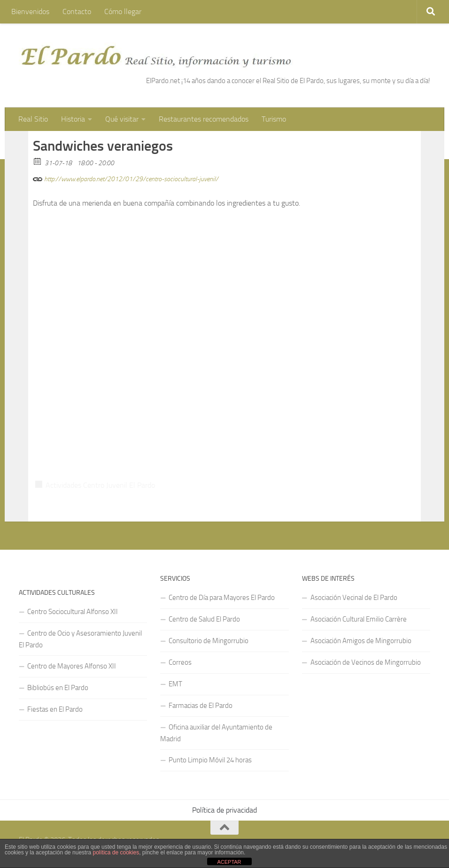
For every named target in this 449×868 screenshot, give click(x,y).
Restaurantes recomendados (204, 119)
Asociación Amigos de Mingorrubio (361, 641)
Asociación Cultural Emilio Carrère (359, 619)
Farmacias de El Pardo (201, 706)
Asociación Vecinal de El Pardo (354, 598)
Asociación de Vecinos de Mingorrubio (366, 662)
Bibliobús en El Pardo (58, 688)
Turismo (274, 119)
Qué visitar (122, 119)
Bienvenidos (30, 12)
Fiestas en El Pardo (55, 709)
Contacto (77, 12)
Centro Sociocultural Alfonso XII (73, 612)
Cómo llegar (123, 12)
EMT (175, 684)
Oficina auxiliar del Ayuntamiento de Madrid (216, 733)
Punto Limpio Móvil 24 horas (210, 760)
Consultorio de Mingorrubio (209, 641)
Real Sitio (33, 119)
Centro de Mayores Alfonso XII (72, 666)
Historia (73, 119)
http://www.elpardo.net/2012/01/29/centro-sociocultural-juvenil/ (126, 178)
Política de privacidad (224, 810)
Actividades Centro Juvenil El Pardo (100, 485)
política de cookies (116, 853)
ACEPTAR (229, 862)
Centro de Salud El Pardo (204, 619)
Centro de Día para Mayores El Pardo (222, 598)
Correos (180, 662)
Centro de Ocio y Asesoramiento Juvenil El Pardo (80, 639)
